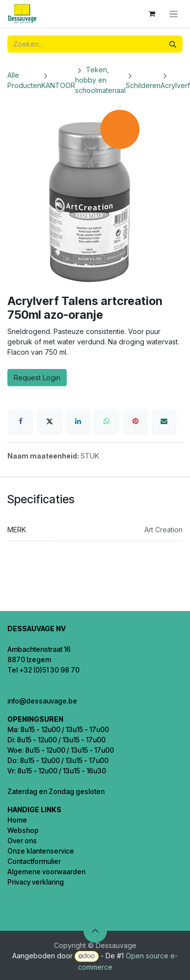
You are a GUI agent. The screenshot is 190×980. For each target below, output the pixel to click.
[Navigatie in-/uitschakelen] (174, 14)
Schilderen (143, 85)
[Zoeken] (173, 44)
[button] (95, 931)
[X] (50, 421)
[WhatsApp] (107, 421)
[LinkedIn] (78, 421)
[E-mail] (164, 421)
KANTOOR (58, 85)
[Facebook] (21, 421)
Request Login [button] (37, 378)
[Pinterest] (136, 421)
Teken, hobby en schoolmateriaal (100, 80)
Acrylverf (175, 85)
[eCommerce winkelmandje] (152, 14)
